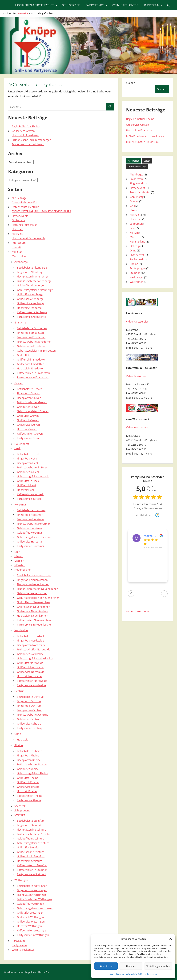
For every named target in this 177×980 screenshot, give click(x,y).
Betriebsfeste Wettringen (32, 886)
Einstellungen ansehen (158, 966)
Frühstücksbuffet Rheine (32, 764)
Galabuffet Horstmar (30, 528)
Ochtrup (19, 691)
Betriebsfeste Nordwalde (32, 636)
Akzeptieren (106, 966)
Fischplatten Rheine (29, 760)
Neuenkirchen (23, 570)
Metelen (19, 561)
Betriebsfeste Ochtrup (30, 697)
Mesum (19, 556)
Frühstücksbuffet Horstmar (34, 524)
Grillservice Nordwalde (31, 672)
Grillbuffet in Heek (28, 481)
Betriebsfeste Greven (30, 389)
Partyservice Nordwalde (31, 685)
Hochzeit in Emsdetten (26, 135)
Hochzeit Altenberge (29, 308)
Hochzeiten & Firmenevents (36, 5)
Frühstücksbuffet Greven (32, 402)
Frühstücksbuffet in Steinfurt (34, 834)
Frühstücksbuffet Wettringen (34, 899)
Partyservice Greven (29, 438)
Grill (132, 206)
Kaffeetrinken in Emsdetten (33, 373)
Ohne (18, 734)
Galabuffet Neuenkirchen (32, 593)
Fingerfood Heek (27, 459)
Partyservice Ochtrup (30, 728)
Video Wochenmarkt (138, 427)
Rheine (19, 745)
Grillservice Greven (23, 131)
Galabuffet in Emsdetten (32, 346)
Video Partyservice (137, 322)
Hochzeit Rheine (27, 791)
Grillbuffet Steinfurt (29, 847)
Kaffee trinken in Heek (30, 494)
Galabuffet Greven (28, 407)
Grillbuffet (23, 355)
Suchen (131, 83)
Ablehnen (131, 966)
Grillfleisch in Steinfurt (30, 852)
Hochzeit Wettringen (29, 926)
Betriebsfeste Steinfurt (31, 821)
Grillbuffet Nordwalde (30, 663)
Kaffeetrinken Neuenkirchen (34, 620)
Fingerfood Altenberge (30, 272)
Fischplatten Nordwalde (31, 645)
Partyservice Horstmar (31, 546)
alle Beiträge (19, 198)
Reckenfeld (136, 259)
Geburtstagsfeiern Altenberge (35, 290)
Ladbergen (136, 224)
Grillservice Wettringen (31, 922)
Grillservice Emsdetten (31, 364)
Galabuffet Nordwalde (30, 654)
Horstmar (20, 505)
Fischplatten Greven (29, 398)
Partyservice (97, 5)
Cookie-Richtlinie (117, 974)
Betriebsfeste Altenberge (32, 268)
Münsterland (20, 256)
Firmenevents (20, 216)
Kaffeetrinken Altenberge (32, 312)
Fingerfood (136, 183)
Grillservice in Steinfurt (31, 856)
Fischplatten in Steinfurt (31, 830)
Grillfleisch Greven (28, 420)
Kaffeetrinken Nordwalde (32, 681)
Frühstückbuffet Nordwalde (34, 650)
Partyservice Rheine (29, 800)
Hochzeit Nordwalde (29, 676)
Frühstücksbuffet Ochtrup (33, 715)
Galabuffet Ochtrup (29, 719)
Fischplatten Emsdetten (31, 337)
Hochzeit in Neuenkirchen (33, 616)
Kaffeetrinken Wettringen (32, 931)
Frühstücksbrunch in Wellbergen (32, 140)
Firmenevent (137, 188)
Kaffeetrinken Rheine (30, 796)
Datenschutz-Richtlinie (136, 974)
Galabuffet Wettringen (30, 904)
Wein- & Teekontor (125, 5)
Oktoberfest (137, 255)
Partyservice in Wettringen (33, 935)
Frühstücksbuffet (140, 192)
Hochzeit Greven (27, 429)
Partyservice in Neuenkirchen (35, 625)
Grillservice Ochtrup (29, 724)
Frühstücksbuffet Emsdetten (34, 342)
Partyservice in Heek (29, 499)
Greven (19, 383)
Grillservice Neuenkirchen (32, 611)
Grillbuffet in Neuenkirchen (33, 602)
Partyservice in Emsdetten (33, 377)
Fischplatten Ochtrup (30, 710)
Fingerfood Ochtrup (29, 701)
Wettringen (21, 880)
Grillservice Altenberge (31, 303)
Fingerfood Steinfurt (29, 825)
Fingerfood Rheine (28, 756)
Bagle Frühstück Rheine (26, 126)
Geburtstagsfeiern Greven (33, 411)
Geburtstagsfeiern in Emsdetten (36, 351)
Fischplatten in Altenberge (33, 277)
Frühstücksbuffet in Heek (32, 467)
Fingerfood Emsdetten (30, 333)
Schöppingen (22, 810)
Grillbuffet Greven (28, 416)
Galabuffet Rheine (28, 769)
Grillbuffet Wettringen (30, 913)
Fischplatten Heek (28, 463)
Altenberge (21, 262)
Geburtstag (137, 197)
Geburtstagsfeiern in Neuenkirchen (38, 598)
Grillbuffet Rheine (28, 778)
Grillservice (71, 5)
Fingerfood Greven (28, 393)
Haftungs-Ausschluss (24, 225)
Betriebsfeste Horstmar (31, 510)
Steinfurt (20, 815)
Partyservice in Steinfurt (31, 874)
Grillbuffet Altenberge (30, 294)
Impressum (152, 974)
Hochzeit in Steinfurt (29, 861)
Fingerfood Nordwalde (30, 641)
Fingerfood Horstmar (30, 515)
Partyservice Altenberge (31, 317)
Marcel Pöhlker (149, 536)
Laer (17, 552)
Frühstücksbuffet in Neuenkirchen (38, 589)
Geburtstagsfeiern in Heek (33, 476)
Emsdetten (21, 323)
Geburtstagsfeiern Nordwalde (35, 658)
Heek (17, 448)
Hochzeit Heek (26, 490)
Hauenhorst (22, 444)
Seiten (147, 161)
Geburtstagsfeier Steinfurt (33, 843)
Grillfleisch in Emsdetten (32, 360)
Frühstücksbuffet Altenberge (34, 281)
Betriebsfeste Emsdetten (32, 328)
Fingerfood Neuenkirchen (32, 580)
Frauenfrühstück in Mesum (28, 144)
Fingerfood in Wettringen (32, 890)
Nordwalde (21, 630)
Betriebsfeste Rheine (29, 751)
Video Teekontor (136, 376)
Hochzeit (17, 229)
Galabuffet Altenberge (30, 285)
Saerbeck (20, 806)
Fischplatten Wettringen (31, 895)
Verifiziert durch (145, 515)
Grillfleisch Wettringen (30, 917)
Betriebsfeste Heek (28, 454)
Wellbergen (137, 277)
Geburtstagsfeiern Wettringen (35, 908)
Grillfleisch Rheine (28, 782)
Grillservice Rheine (28, 787)
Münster (17, 252)
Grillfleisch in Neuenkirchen (34, 607)
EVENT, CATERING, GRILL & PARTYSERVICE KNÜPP (41, 211)
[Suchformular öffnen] (169, 5)
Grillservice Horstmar (30, 542)
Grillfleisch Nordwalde (30, 667)
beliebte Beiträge (137, 166)
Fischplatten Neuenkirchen (33, 584)
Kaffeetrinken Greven (30, 434)
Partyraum (18, 941)
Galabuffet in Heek (28, 472)
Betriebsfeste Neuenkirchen (34, 575)
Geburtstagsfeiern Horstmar (34, 537)
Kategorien (134, 161)
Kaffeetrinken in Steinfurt (32, 865)
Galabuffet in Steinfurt (30, 839)
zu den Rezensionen (138, 611)
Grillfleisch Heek (27, 485)
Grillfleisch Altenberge (30, 299)
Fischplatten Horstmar (31, 519)
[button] (171, 939)
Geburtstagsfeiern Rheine (32, 773)
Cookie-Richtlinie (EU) (25, 202)
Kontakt (17, 247)
